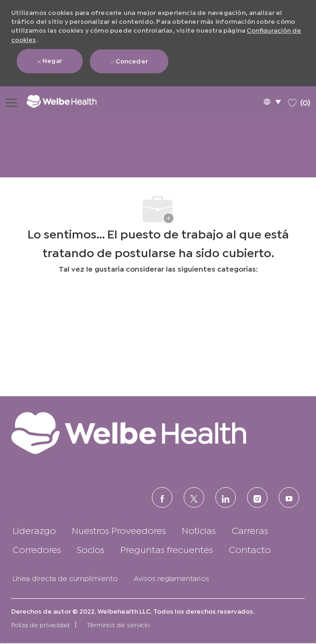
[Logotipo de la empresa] (68, 101)
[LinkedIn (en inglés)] (226, 497)
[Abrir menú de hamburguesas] (11, 101)
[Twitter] (194, 497)
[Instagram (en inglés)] (257, 497)
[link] (158, 433)
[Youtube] (289, 497)
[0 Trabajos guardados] (299, 101)
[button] (272, 101)
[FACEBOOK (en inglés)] (162, 497)
